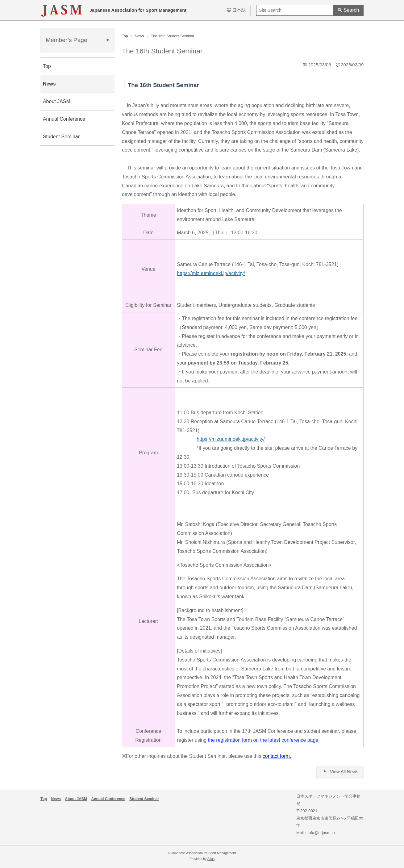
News (49, 84)
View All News (340, 772)
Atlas (211, 859)
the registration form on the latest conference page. (264, 740)
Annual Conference (64, 119)
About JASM (57, 101)
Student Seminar (61, 137)
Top (47, 66)
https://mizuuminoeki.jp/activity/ (211, 273)
